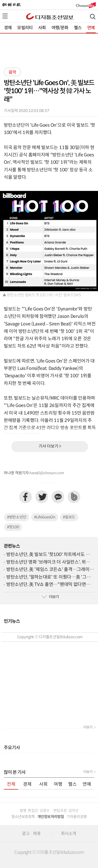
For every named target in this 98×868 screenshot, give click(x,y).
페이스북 (26, 497)
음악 (12, 72)
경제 (8, 28)
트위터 (42, 497)
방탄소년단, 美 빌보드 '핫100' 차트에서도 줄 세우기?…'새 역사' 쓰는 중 (48, 555)
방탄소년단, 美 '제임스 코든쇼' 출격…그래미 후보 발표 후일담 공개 (48, 570)
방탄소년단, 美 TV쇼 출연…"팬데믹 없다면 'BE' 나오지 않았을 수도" (46, 585)
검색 (93, 17)
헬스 (78, 28)
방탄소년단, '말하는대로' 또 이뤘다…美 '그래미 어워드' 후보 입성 (48, 577)
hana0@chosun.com (47, 473)
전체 (11, 784)
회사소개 (69, 834)
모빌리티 (25, 28)
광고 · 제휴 (31, 834)
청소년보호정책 (23, 817)
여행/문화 (60, 28)
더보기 (50, 597)
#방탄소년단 (17, 517)
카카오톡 (58, 497)
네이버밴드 (74, 497)
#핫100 (13, 527)
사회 (42, 28)
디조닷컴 (50, 16)
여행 (58, 784)
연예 (91, 28)
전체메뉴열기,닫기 (5, 16)
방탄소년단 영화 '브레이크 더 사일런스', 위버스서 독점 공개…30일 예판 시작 (50, 562)
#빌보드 (69, 517)
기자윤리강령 (77, 817)
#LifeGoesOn (45, 517)
